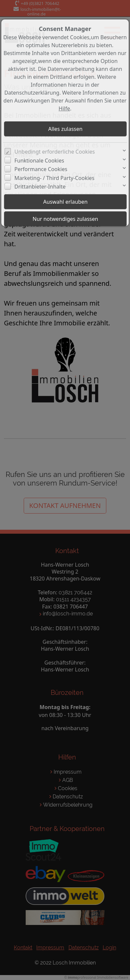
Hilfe (64, 108)
